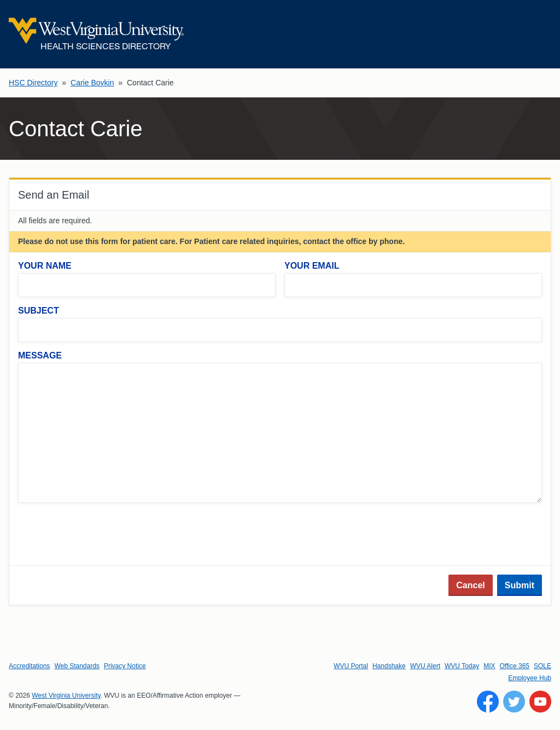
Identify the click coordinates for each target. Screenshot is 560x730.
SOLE (542, 666)
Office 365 (515, 666)
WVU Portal (351, 666)
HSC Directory (33, 83)
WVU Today (462, 666)
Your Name (45, 266)
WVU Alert (425, 666)
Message (40, 355)
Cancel (470, 585)
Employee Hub (530, 678)
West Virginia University (66, 696)
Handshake (389, 666)
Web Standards (77, 666)
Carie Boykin (92, 83)
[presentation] (101, 535)
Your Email (312, 266)
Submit (520, 585)
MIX (489, 666)
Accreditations (29, 666)
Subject (39, 311)
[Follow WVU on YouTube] (540, 702)
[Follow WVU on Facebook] (488, 702)
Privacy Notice (125, 666)
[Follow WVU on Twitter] (514, 702)
